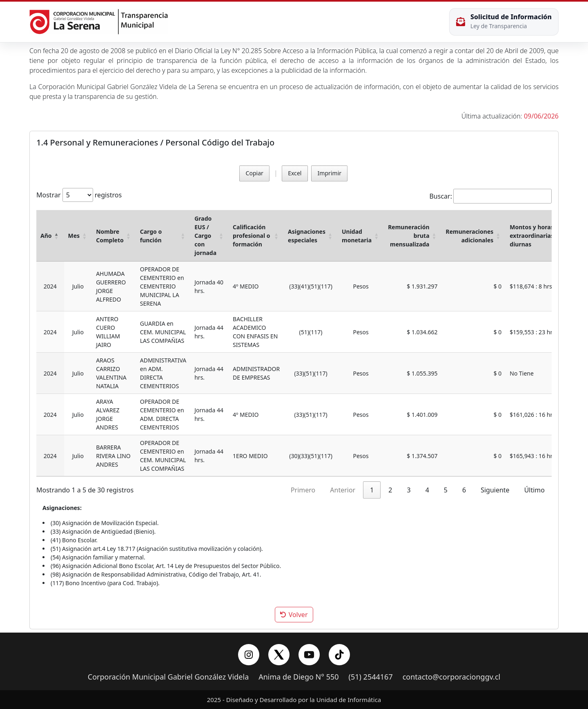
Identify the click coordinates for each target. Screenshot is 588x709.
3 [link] (409, 490)
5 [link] (446, 490)
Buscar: (441, 196)
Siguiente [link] (495, 490)
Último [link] (535, 490)
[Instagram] (249, 655)
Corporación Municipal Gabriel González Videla (168, 677)
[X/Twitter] (279, 655)
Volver (294, 615)
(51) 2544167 (371, 677)
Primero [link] (303, 490)
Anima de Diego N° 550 (298, 677)
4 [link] (427, 490)
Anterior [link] (343, 490)
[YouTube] (309, 655)
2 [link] (390, 490)
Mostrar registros (79, 195)
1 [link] (372, 490)
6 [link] (464, 490)
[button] (57, 236)
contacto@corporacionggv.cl (452, 677)
